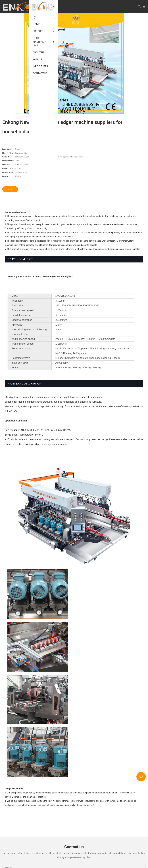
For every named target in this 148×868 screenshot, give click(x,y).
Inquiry (10, 189)
